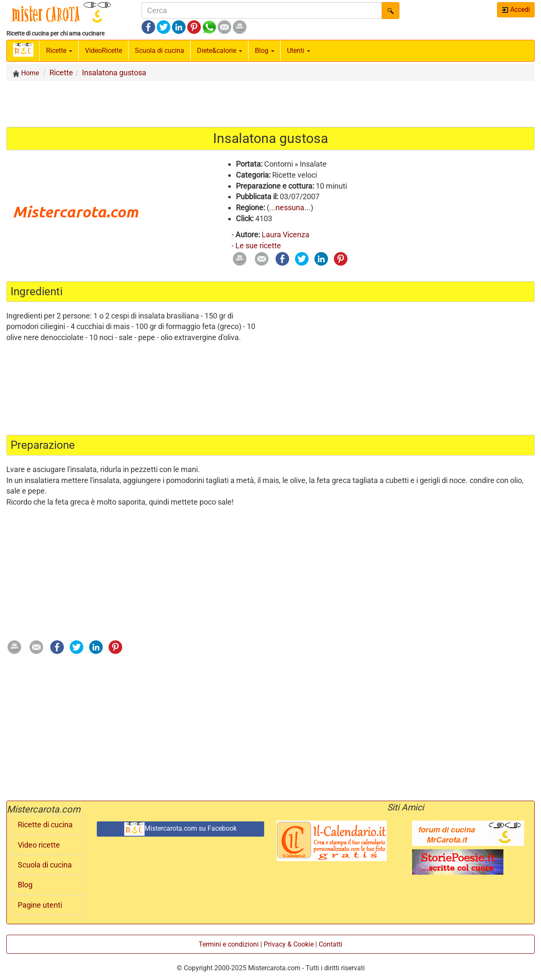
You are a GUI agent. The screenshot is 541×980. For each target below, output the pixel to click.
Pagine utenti (40, 905)
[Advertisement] (270, 104)
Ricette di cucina (45, 825)
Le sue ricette (258, 246)
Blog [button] (265, 51)
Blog (25, 885)
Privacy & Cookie (289, 944)
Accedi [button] (516, 10)
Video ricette (39, 845)
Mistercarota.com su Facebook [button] (180, 829)
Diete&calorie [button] (220, 51)
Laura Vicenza (286, 235)
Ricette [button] (59, 51)
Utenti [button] (299, 51)
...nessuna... (290, 207)
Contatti (331, 944)
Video (104, 51)
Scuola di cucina (160, 51)
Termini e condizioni (229, 944)
